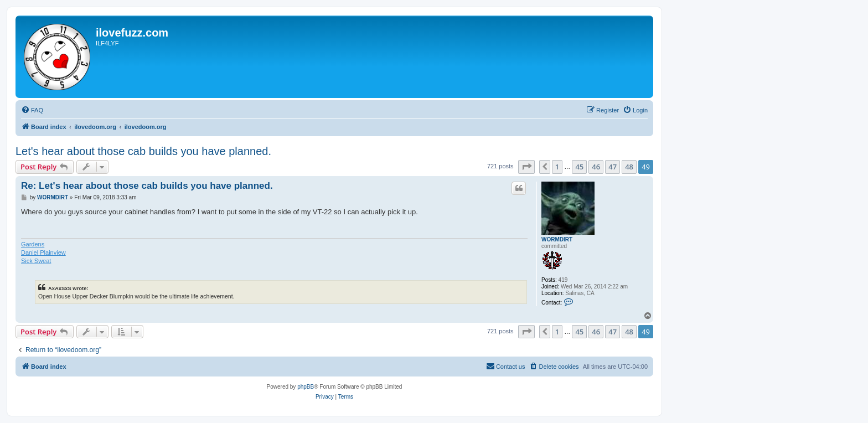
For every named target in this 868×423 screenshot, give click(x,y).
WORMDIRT (557, 239)
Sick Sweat (36, 261)
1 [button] (557, 167)
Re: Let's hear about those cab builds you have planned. (147, 186)
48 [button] (629, 167)
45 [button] (579, 167)
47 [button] (613, 167)
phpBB (306, 387)
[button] (526, 167)
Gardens (33, 244)
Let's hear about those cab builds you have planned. (143, 151)
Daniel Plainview (43, 252)
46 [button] (596, 167)
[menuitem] (32, 110)
